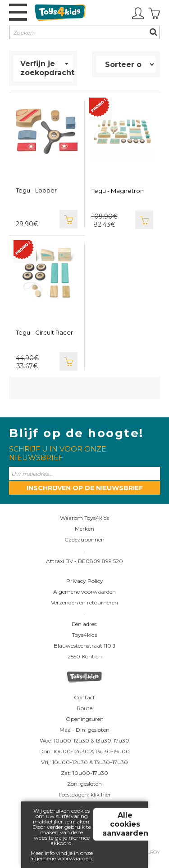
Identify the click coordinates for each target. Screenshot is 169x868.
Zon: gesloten (84, 784)
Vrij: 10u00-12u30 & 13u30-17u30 (84, 762)
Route (84, 708)
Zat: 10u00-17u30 (84, 773)
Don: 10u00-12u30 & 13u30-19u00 (84, 751)
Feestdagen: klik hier (85, 794)
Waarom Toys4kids (84, 518)
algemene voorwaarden (61, 858)
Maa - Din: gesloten (84, 730)
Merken (84, 529)
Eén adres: (85, 624)
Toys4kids (84, 635)
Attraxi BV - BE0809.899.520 (84, 561)
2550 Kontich (85, 656)
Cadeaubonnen (84, 539)
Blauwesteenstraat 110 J (84, 646)
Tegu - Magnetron (118, 191)
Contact (84, 697)
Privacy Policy (85, 581)
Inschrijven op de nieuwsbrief (85, 488)
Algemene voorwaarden (84, 592)
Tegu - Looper (36, 190)
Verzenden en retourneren (84, 602)
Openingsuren (85, 719)
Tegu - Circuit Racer (44, 332)
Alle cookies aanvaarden (125, 824)
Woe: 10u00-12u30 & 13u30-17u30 (84, 740)
